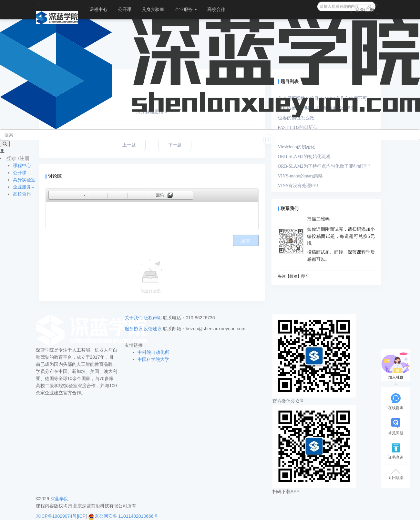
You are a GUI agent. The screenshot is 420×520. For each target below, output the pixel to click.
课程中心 (98, 9)
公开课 (125, 9)
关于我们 (134, 318)
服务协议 (134, 329)
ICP (82, 516)
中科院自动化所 (153, 352)
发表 (246, 241)
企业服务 (186, 9)
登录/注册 (365, 10)
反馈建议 (153, 329)
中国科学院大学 (153, 359)
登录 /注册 (18, 158)
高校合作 (216, 9)
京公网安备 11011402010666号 (123, 516)
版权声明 (153, 318)
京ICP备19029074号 (56, 516)
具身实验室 (153, 9)
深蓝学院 (59, 499)
